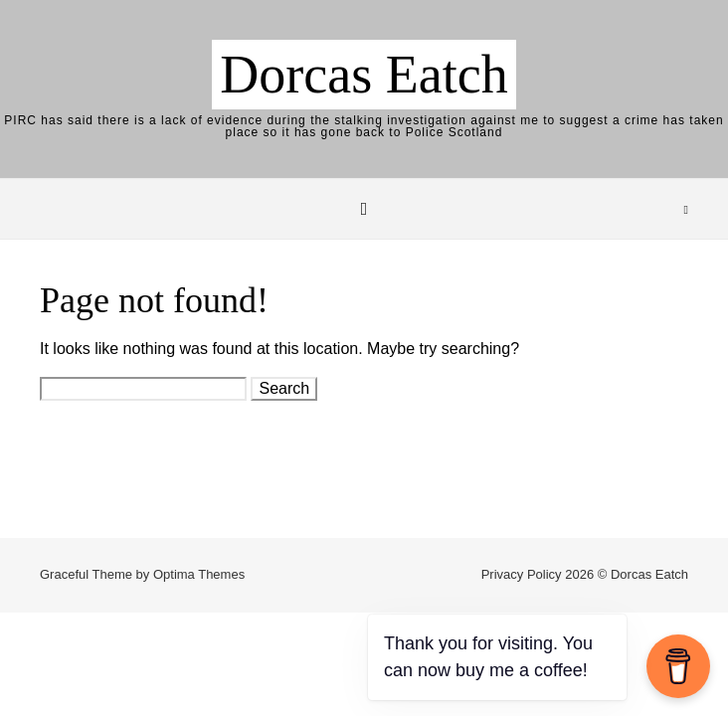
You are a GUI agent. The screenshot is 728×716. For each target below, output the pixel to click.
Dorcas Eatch (364, 75)
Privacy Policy (522, 574)
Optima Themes (199, 574)
